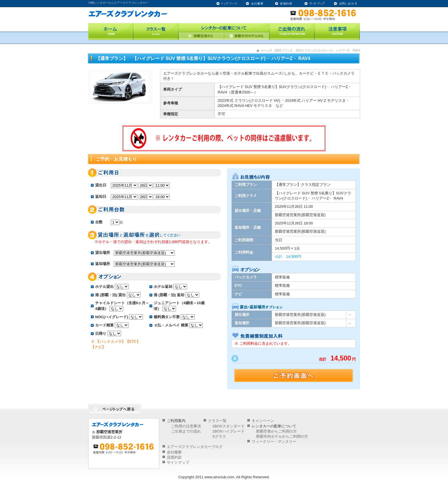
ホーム (265, 50)
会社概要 (174, 452)
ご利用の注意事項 (186, 426)
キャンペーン (263, 421)
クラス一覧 (217, 421)
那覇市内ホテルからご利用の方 (282, 436)
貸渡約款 (174, 457)
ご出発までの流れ (186, 431)
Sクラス (219, 436)
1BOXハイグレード (228, 431)
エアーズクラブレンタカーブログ (195, 447)
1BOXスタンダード (228, 426)
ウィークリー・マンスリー (274, 442)
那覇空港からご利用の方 (276, 431)
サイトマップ (178, 462)
